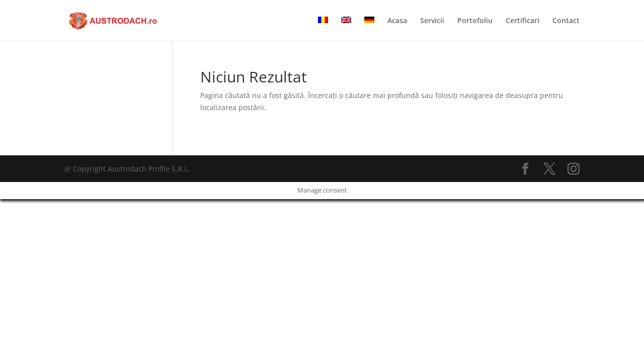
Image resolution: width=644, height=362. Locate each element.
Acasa (397, 21)
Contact (566, 21)
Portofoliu (475, 21)
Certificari (522, 21)
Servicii (432, 21)
